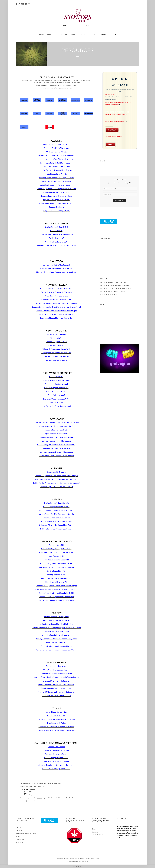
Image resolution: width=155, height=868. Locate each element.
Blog (83, 34)
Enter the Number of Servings (116, 122)
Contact (40, 798)
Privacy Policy (20, 839)
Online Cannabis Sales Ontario (56, 503)
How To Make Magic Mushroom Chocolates (115, 292)
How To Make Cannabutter (109, 295)
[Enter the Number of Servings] (109, 125)
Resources (95, 832)
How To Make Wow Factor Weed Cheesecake (115, 286)
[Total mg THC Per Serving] (113, 140)
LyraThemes (84, 862)
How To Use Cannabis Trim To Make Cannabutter (116, 289)
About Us (18, 828)
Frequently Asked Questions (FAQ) (26, 833)
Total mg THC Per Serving (114, 136)
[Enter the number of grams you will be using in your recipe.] (109, 108)
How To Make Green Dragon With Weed (113, 283)
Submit (111, 145)
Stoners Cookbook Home (31, 789)
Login (93, 34)
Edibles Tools (45, 34)
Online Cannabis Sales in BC (56, 227)
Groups (18, 836)
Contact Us (19, 830)
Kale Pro (76, 862)
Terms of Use (20, 842)
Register (105, 34)
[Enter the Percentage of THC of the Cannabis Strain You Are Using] (109, 118)
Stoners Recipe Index (66, 34)
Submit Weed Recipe (98, 835)
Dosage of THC (110, 95)
